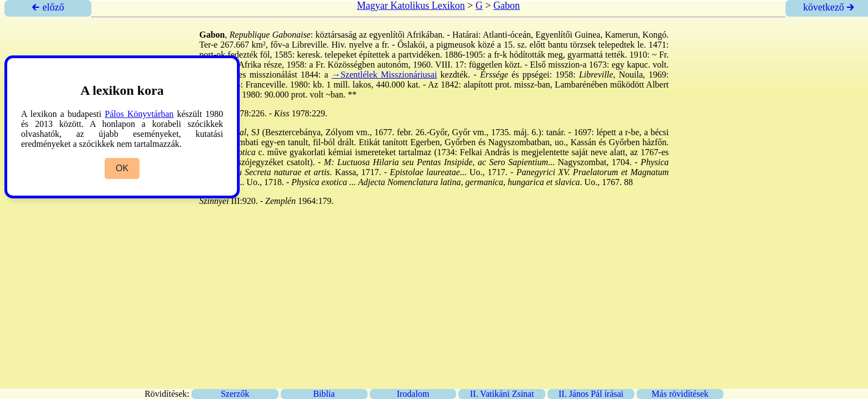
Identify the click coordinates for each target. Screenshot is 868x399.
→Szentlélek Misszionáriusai (384, 75)
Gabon (507, 6)
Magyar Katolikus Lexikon (411, 6)
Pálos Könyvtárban (139, 114)
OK (122, 168)
